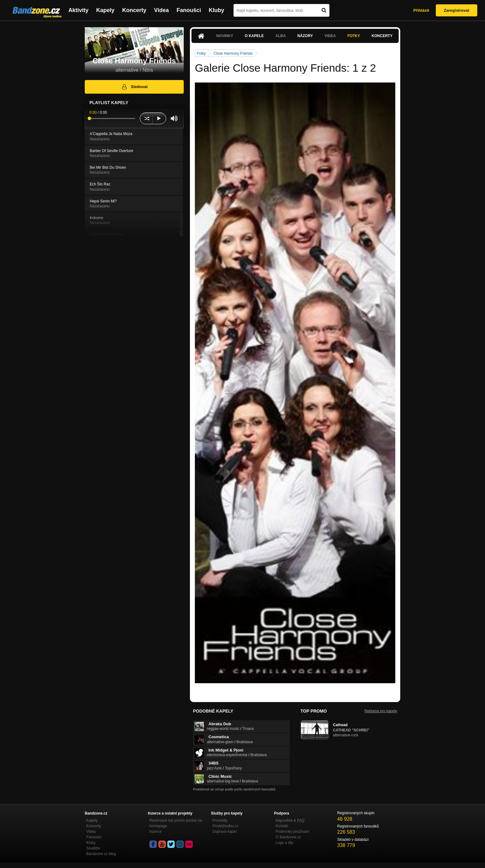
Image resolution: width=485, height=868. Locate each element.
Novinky (225, 36)
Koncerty (134, 10)
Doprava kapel (224, 832)
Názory (305, 36)
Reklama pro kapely (381, 711)
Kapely (105, 10)
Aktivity (78, 10)
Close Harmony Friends (233, 53)
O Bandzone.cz (288, 837)
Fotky (354, 36)
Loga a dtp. (285, 843)
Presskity (220, 820)
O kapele (254, 36)
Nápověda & (290, 820)
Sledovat (134, 87)
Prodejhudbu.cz (225, 826)
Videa (161, 10)
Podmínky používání (292, 832)
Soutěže (93, 848)
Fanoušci (189, 10)
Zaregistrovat (457, 10)
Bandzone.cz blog (101, 854)
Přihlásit (421, 10)
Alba (280, 36)
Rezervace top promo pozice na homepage (176, 823)
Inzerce (155, 832)
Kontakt (282, 826)
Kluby (217, 10)
